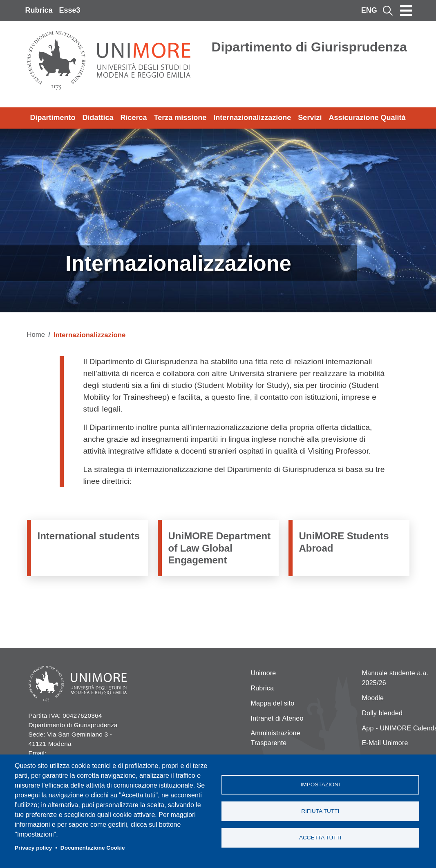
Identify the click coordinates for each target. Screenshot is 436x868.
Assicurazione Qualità (367, 118)
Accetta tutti (320, 838)
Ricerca (134, 118)
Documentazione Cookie (93, 848)
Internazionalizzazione (252, 118)
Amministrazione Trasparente (276, 738)
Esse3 (70, 10)
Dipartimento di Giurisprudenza (309, 47)
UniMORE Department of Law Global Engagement (220, 548)
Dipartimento (53, 118)
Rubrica (39, 10)
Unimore (264, 673)
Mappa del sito (273, 703)
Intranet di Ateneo (277, 718)
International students (89, 536)
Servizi (310, 118)
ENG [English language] (369, 10)
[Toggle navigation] (406, 11)
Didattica (98, 118)
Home (36, 335)
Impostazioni (320, 785)
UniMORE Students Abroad (344, 542)
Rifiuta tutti (320, 811)
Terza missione (180, 118)
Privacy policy (33, 848)
